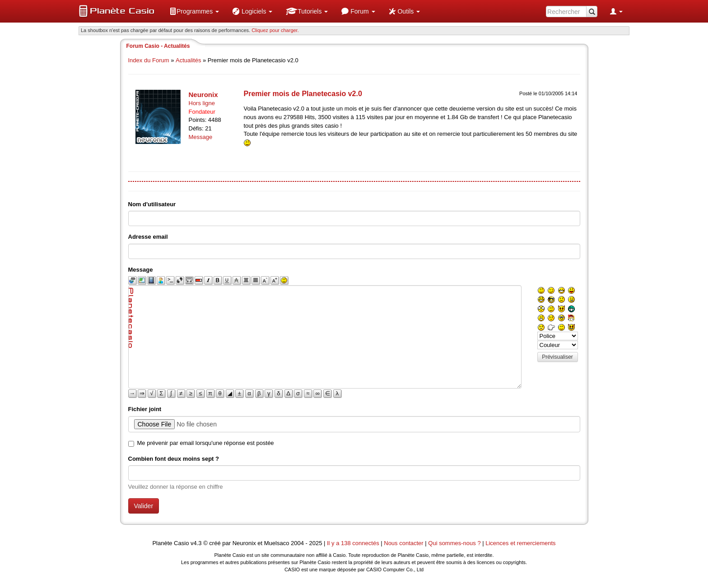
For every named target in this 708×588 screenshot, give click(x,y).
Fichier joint (145, 409)
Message (201, 137)
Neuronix (203, 95)
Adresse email (148, 237)
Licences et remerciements (520, 543)
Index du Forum (149, 60)
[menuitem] (194, 11)
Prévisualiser (557, 357)
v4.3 (196, 543)
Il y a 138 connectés (354, 543)
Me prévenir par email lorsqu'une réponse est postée (206, 443)
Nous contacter (403, 543)
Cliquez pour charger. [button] (275, 30)
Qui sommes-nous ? (454, 543)
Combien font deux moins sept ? (174, 459)
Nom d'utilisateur (152, 204)
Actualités (188, 60)
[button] (194, 11)
